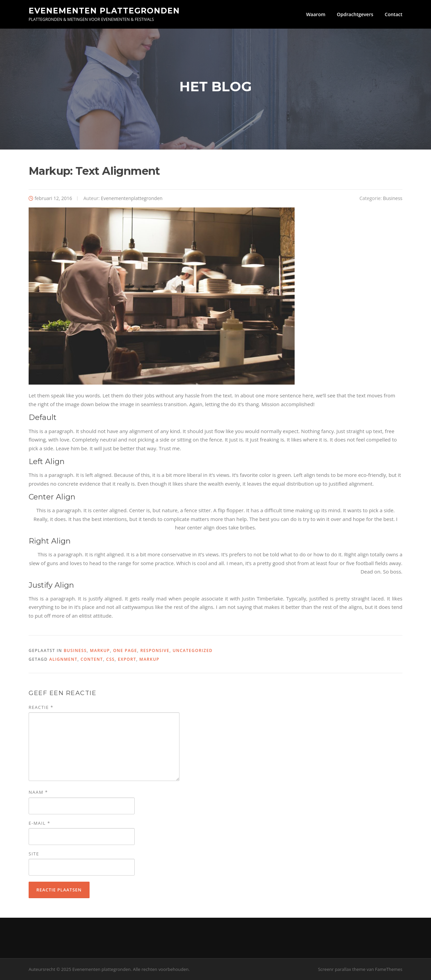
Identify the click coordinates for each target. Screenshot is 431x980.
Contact (394, 14)
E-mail (39, 823)
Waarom (316, 14)
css (110, 659)
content (92, 659)
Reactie (41, 707)
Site (34, 854)
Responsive (155, 650)
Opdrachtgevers (355, 14)
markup (150, 659)
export (127, 659)
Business (393, 198)
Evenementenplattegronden (132, 198)
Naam (38, 792)
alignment (63, 659)
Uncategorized (193, 650)
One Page (125, 650)
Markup (100, 650)
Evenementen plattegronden (104, 10)
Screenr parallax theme (342, 969)
